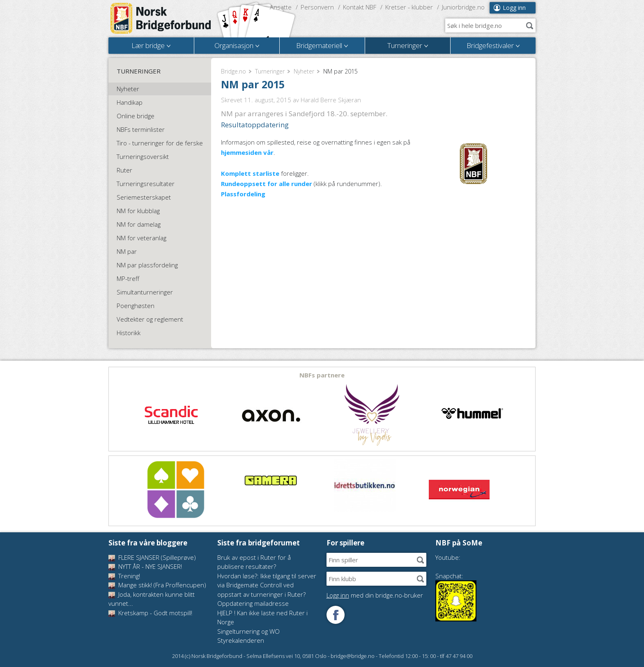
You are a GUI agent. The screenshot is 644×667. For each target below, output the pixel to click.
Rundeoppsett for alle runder (267, 184)
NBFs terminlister (141, 129)
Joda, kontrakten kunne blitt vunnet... (152, 599)
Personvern (317, 7)
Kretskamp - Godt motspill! (150, 613)
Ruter (124, 170)
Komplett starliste (250, 173)
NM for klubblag (138, 211)
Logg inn (514, 8)
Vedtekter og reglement (150, 319)
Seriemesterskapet (144, 197)
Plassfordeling (243, 194)
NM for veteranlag (141, 238)
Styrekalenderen (241, 640)
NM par (127, 251)
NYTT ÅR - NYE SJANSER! (145, 566)
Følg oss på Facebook (336, 615)
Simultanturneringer (145, 292)
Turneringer (270, 71)
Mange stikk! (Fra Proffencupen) (157, 585)
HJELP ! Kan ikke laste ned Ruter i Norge (262, 618)
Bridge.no (233, 71)
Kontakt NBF (360, 7)
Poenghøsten (136, 306)
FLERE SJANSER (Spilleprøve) (152, 557)
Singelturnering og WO (248, 631)
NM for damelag (139, 224)
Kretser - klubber (409, 7)
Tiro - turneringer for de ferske (160, 143)
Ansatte (281, 7)
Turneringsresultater (146, 184)
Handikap (130, 102)
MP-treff (128, 278)
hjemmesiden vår (247, 152)
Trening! (124, 576)
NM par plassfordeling (147, 265)
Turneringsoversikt (143, 156)
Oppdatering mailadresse (253, 603)
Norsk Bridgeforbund (161, 18)
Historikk (129, 333)
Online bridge (136, 116)
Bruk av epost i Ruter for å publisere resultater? (254, 562)
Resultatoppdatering (255, 125)
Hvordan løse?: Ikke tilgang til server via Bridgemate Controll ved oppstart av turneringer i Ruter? (267, 585)
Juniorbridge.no (463, 7)
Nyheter (304, 71)
